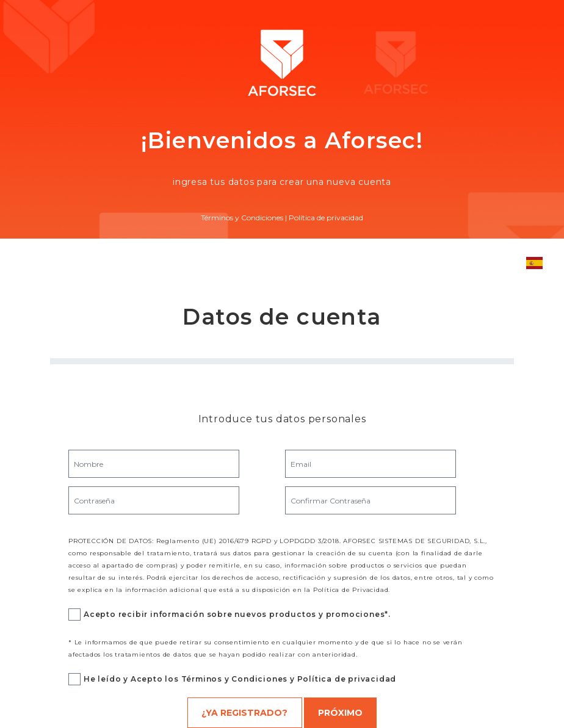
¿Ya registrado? (244, 713)
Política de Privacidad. (352, 590)
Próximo (340, 713)
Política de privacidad (326, 218)
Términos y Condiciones (242, 218)
